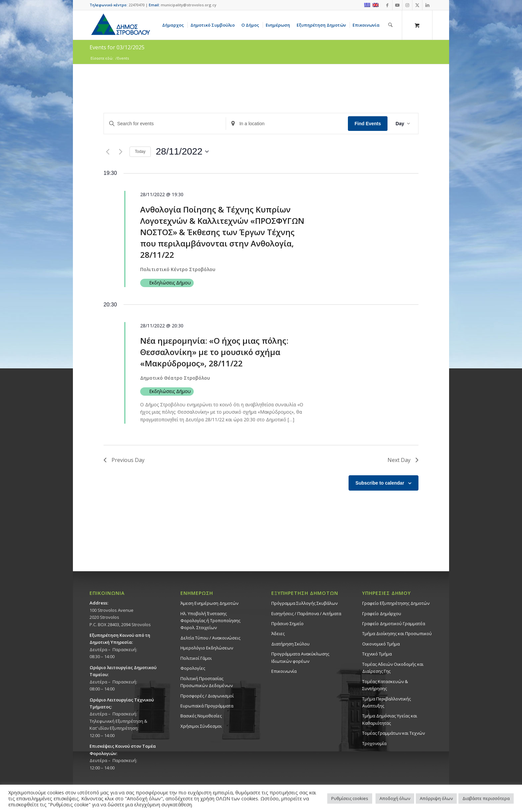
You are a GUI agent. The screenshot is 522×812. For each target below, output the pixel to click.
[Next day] (121, 152)
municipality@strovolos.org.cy (189, 5)
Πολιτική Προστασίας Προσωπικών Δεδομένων (207, 682)
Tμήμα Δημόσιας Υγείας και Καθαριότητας (390, 719)
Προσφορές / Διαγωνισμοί (207, 696)
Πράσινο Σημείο (287, 623)
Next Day (403, 460)
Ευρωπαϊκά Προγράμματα (207, 706)
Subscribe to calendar (380, 483)
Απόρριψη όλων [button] (436, 798)
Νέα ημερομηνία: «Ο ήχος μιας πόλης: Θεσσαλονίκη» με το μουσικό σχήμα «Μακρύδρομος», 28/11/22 (214, 352)
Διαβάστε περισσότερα (486, 798)
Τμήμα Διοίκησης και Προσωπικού (397, 633)
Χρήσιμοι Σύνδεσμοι (201, 726)
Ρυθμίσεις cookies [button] (350, 798)
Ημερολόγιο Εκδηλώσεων (207, 648)
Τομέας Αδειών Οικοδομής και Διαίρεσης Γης (393, 668)
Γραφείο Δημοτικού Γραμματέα (394, 623)
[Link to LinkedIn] (427, 5)
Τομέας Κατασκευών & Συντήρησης (385, 685)
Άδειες (278, 633)
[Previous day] (108, 152)
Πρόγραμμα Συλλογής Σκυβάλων (304, 603)
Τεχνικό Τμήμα (377, 654)
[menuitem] (174, 25)
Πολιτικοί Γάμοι (196, 658)
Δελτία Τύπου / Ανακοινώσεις (210, 638)
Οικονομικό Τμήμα (381, 644)
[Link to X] (417, 5)
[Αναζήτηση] (390, 25)
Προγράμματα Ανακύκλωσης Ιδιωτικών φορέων (300, 657)
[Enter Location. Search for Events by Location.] (287, 124)
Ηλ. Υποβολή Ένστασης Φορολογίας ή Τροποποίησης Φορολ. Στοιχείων (210, 621)
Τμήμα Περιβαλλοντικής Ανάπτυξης (387, 702)
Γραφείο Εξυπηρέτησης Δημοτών (396, 603)
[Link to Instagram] (407, 5)
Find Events (368, 124)
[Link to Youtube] (397, 5)
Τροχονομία (374, 743)
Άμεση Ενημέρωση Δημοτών (209, 603)
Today (140, 152)
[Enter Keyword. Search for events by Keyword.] (165, 124)
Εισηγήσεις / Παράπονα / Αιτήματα (306, 613)
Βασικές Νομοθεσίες (201, 716)
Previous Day (124, 460)
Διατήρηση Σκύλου (290, 644)
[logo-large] (120, 25)
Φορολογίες (193, 668)
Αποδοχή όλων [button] (395, 798)
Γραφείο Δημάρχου (382, 613)
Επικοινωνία (284, 671)
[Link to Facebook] (387, 5)
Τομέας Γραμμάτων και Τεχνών (393, 733)
